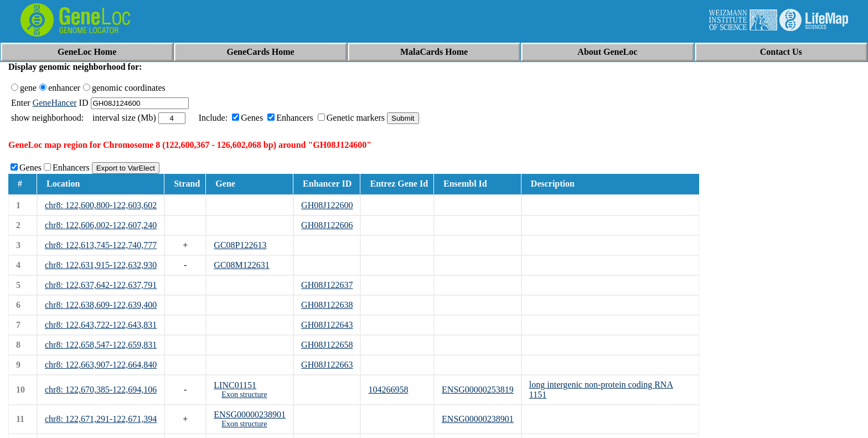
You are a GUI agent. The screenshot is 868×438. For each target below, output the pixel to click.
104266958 (388, 390)
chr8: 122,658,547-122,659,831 (101, 345)
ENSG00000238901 (250, 414)
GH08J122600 (327, 205)
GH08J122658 (327, 345)
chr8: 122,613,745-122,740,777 (101, 245)
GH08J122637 (327, 285)
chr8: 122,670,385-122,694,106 (101, 390)
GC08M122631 (241, 265)
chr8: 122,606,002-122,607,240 (101, 225)
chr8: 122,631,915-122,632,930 (101, 265)
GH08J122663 (327, 365)
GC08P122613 (240, 245)
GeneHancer (55, 103)
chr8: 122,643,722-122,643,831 (101, 325)
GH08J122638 (327, 305)
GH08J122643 (327, 325)
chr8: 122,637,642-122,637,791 (101, 285)
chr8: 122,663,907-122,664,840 (101, 365)
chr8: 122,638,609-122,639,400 (101, 305)
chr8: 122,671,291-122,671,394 (101, 419)
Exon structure (244, 395)
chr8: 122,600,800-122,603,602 (101, 205)
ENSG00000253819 (478, 390)
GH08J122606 (327, 225)
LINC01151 (235, 385)
